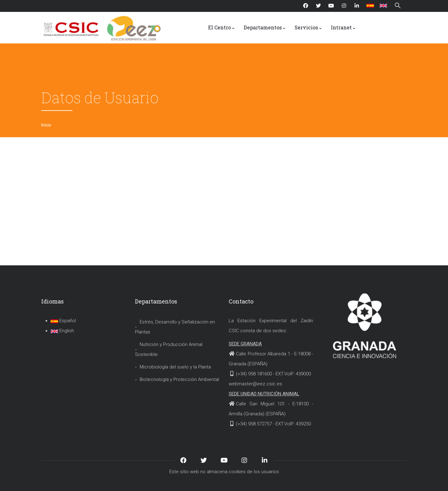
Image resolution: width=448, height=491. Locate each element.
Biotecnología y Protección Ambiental (179, 379)
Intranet (343, 28)
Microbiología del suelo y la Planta (175, 367)
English (62, 331)
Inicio (46, 125)
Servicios (308, 28)
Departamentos (264, 28)
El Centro (221, 28)
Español (63, 321)
